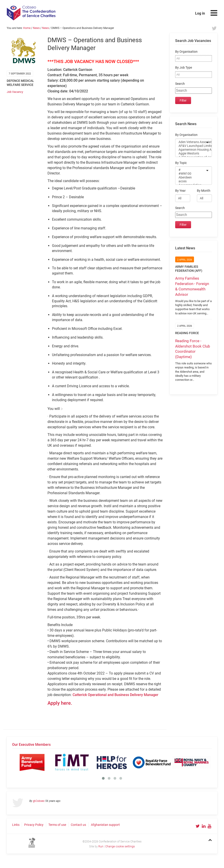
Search (180, 84)
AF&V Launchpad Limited (191, 146)
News (36, 28)
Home (27, 28)
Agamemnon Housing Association (191, 150)
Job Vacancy (15, 92)
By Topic (181, 163)
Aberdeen (191, 177)
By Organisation (186, 52)
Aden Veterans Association (191, 142)
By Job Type (184, 68)
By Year (180, 191)
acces (191, 181)
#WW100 (191, 174)
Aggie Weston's (191, 153)
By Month (204, 191)
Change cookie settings (120, 846)
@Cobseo (39, 801)
